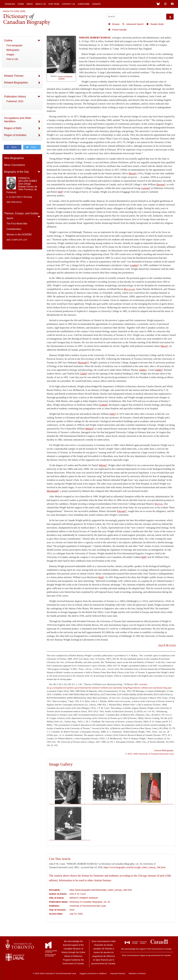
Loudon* (134, 265)
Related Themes (14, 76)
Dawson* (161, 184)
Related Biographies (16, 83)
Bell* (61, 192)
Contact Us (69, 4)
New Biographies (14, 158)
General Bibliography (164, 750)
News (30, 4)
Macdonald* (53, 491)
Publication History (15, 97)
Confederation (14, 229)
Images (10, 55)
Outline (8, 40)
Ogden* (159, 370)
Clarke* (84, 374)
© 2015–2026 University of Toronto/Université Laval (150, 754)
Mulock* (90, 429)
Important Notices (118, 973)
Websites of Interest (137, 973)
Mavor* (164, 346)
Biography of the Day (16, 172)
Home (21, 4)
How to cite (12, 59)
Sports (10, 218)
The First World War (17, 224)
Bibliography (13, 50)
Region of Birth (13, 128)
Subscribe (84, 4)
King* (101, 577)
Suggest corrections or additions (93, 973)
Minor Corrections (15, 165)
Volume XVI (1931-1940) (14, 11)
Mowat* (133, 173)
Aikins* (143, 370)
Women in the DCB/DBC (19, 235)
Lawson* (146, 188)
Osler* (113, 414)
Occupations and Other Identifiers (18, 120)
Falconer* (122, 511)
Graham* (104, 405)
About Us (41, 4)
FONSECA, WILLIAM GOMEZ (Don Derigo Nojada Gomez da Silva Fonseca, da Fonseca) (22, 185)
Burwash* (83, 363)
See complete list (17, 240)
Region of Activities (15, 135)
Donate (96, 4)
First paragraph (14, 45)
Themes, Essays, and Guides (21, 213)
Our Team (54, 4)
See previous (14, 202)
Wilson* (103, 465)
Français (10, 4)
